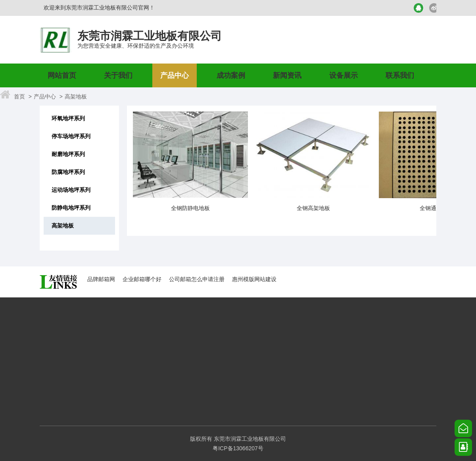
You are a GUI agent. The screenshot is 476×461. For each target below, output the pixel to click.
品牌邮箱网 (101, 279)
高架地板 (76, 96)
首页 (19, 96)
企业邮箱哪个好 (142, 279)
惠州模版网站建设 (254, 279)
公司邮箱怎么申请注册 (197, 279)
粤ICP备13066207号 (238, 448)
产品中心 (45, 96)
